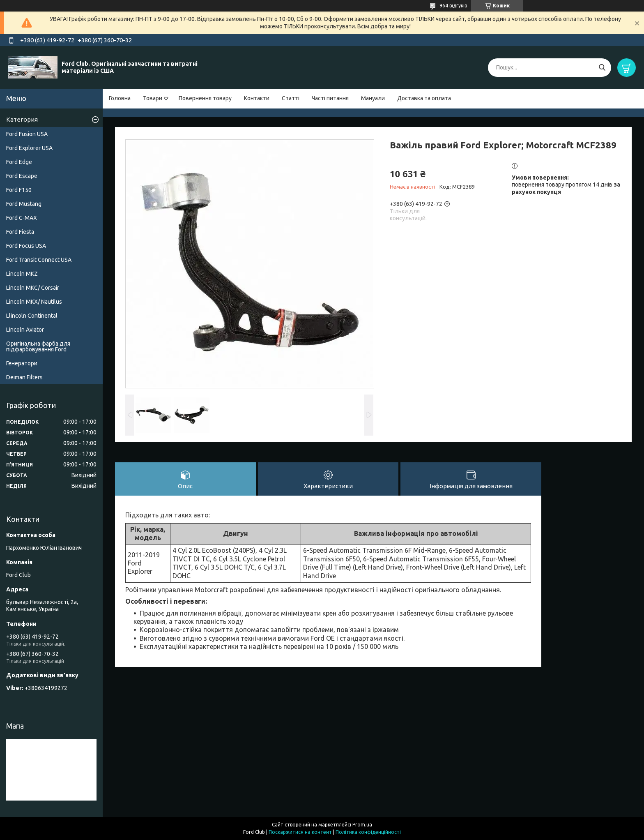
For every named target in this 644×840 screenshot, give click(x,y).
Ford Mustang (24, 204)
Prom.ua (362, 825)
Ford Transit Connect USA (39, 260)
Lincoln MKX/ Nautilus (34, 302)
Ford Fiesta (20, 232)
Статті (291, 98)
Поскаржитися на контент (300, 832)
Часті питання (330, 98)
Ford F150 (19, 190)
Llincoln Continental (32, 316)
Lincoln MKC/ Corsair (33, 288)
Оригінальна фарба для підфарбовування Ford (38, 346)
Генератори (22, 363)
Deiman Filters (24, 377)
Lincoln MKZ (22, 274)
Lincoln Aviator (25, 330)
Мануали (373, 98)
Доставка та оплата (424, 98)
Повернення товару (205, 98)
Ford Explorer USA (29, 148)
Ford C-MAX (22, 218)
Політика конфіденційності (368, 832)
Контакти (257, 98)
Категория (22, 119)
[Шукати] (602, 68)
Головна (120, 98)
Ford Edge (19, 162)
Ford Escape (22, 176)
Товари (153, 98)
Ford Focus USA (26, 246)
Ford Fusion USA (27, 134)
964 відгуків (453, 6)
